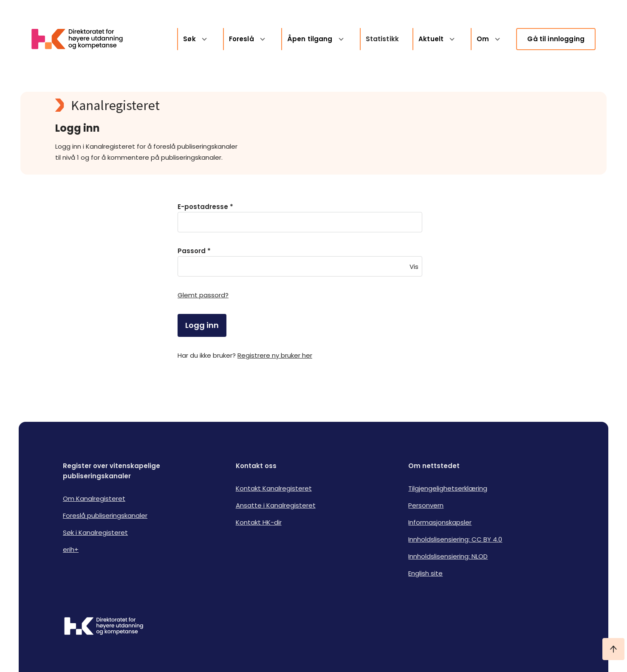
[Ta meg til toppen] (613, 649)
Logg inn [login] (202, 325)
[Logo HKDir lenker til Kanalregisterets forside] (82, 39)
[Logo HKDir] (104, 627)
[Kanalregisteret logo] (225, 105)
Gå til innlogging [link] (556, 39)
